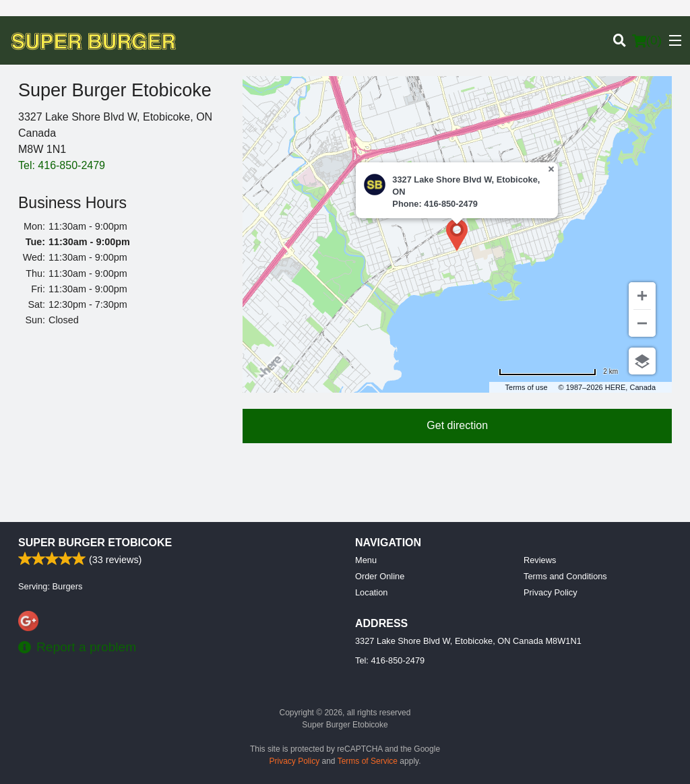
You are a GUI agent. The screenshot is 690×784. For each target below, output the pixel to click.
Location (371, 592)
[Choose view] (642, 361)
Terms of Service (368, 761)
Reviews (540, 560)
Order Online (380, 576)
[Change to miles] (558, 371)
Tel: (62, 165)
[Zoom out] (642, 323)
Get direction (457, 425)
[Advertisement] (120, 427)
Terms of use (527, 387)
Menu (366, 560)
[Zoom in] (642, 296)
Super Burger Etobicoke (95, 543)
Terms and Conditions (565, 576)
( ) (647, 40)
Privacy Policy (551, 592)
